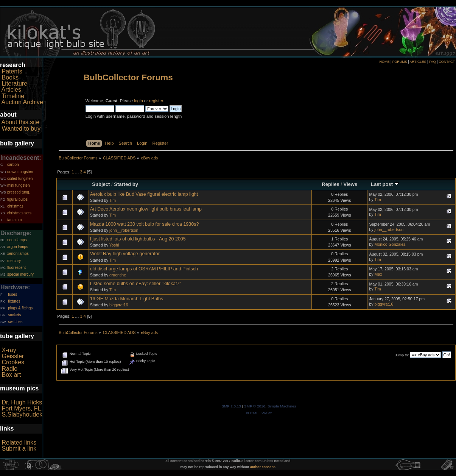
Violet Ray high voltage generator (125, 254)
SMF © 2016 (255, 406)
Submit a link (19, 449)
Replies (330, 184)
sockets (14, 315)
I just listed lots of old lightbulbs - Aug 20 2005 (138, 239)
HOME (384, 62)
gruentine (118, 275)
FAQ (433, 62)
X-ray (9, 350)
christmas (15, 206)
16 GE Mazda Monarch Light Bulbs (127, 299)
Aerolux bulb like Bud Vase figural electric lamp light (144, 194)
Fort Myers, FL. (22, 408)
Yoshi (114, 245)
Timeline (13, 96)
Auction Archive (22, 102)
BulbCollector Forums (128, 77)
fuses (12, 294)
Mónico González (390, 244)
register (156, 101)
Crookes (13, 362)
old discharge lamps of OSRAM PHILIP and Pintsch (144, 269)
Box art (11, 375)
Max (378, 274)
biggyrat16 (119, 305)
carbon (13, 165)
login (139, 101)
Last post (385, 184)
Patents (12, 71)
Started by (126, 184)
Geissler (13, 356)
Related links (19, 442)
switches (15, 322)
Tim (113, 200)
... (78, 172)
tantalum (14, 220)
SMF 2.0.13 (231, 406)
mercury (14, 261)
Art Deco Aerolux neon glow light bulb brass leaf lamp (146, 209)
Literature (14, 83)
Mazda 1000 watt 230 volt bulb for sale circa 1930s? (145, 224)
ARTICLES (418, 62)
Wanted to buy (21, 129)
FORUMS (400, 62)
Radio (9, 369)
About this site (21, 122)
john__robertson (124, 230)
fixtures (14, 301)
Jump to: (402, 355)
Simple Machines (282, 406)
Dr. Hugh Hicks (22, 402)
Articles (11, 90)
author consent (262, 467)
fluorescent (16, 268)
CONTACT (447, 62)
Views (351, 184)
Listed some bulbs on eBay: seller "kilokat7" (136, 284)
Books (10, 77)
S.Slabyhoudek (22, 414)
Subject (101, 184)
